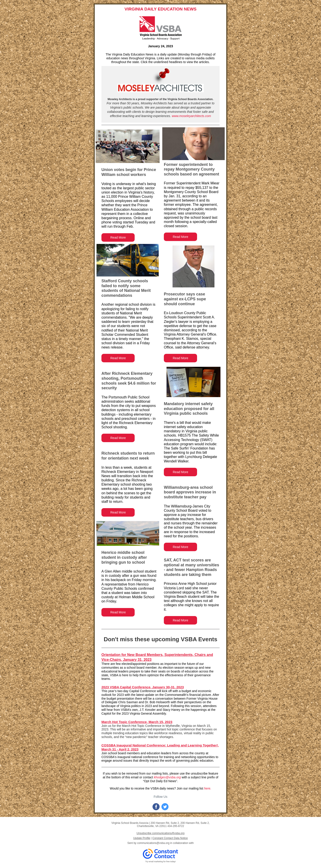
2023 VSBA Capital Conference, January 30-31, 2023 (143, 687)
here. (208, 788)
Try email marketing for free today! (161, 862)
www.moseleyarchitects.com (191, 116)
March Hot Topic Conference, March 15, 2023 (137, 722)
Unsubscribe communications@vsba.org (161, 833)
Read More (118, 237)
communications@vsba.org (153, 843)
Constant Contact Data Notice (170, 838)
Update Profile (142, 838)
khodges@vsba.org (167, 777)
